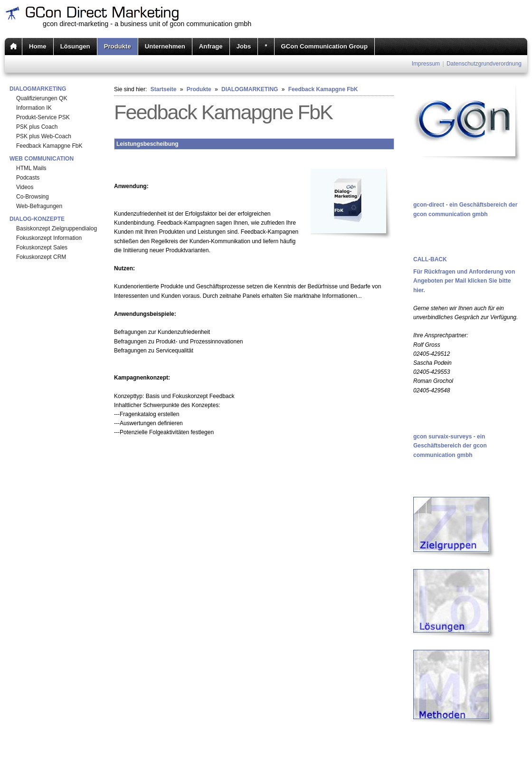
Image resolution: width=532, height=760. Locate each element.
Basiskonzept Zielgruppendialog (57, 228)
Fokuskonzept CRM (41, 257)
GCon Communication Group (324, 46)
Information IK (34, 108)
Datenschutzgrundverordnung (484, 64)
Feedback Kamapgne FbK (49, 146)
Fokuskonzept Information (49, 238)
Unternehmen (165, 46)
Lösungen (75, 46)
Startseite (164, 89)
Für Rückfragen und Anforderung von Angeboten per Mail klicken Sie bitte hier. (464, 281)
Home (38, 46)
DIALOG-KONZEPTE (37, 219)
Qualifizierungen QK (42, 98)
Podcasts (28, 178)
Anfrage (211, 46)
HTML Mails (31, 168)
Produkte (118, 46)
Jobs (244, 46)
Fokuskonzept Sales (42, 247)
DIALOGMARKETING (38, 89)
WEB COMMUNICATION (42, 159)
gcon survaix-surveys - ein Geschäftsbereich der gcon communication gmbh (450, 446)
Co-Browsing (33, 197)
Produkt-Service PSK (43, 117)
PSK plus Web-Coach (44, 136)
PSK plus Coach (37, 127)
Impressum (426, 64)
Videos (25, 187)
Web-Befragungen (39, 206)
